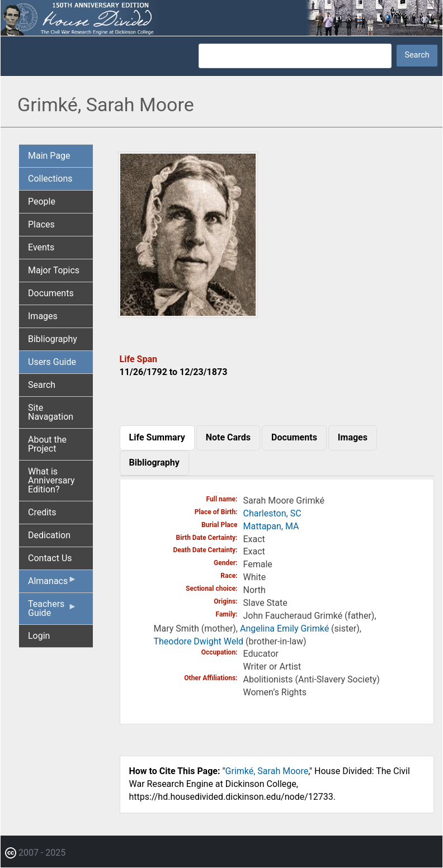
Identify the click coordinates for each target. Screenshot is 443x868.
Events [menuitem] (41, 247)
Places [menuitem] (41, 224)
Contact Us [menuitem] (50, 558)
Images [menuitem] (43, 316)
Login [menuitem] (39, 636)
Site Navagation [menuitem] (51, 412)
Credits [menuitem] (42, 512)
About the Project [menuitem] (47, 444)
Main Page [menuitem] (49, 156)
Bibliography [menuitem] (53, 339)
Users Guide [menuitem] (52, 362)
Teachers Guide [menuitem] (53, 611)
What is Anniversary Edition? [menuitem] (51, 480)
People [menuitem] (42, 201)
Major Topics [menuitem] (54, 270)
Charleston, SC (272, 513)
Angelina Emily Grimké (284, 629)
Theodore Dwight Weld (199, 641)
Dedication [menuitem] (49, 535)
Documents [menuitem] (51, 293)
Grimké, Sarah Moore (267, 771)
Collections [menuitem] (50, 179)
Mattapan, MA (271, 526)
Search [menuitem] (42, 385)
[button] (188, 314)
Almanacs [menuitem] (53, 584)
